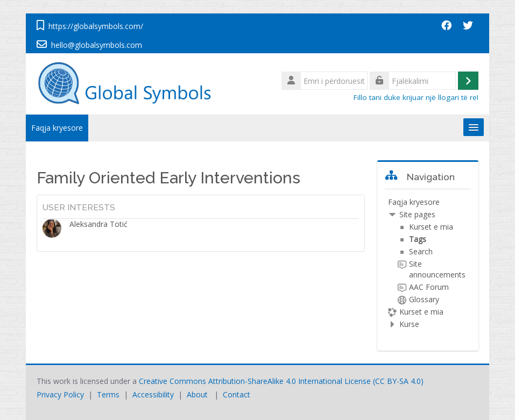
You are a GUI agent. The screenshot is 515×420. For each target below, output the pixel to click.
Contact (237, 394)
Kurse (409, 324)
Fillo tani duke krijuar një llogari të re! (416, 97)
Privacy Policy (60, 394)
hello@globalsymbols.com (97, 45)
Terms (108, 394)
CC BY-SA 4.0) (399, 381)
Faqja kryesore (57, 128)
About (197, 394)
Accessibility (153, 394)
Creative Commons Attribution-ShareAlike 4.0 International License (255, 381)
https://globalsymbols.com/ (96, 26)
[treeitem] (428, 263)
